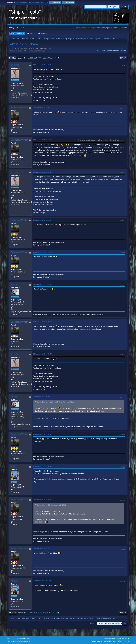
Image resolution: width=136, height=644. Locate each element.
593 (32, 58)
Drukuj (123, 58)
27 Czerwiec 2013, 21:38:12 (42, 322)
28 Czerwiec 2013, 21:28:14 (42, 549)
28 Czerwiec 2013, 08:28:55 (42, 397)
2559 (54, 58)
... (29, 58)
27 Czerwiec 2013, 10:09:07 (42, 220)
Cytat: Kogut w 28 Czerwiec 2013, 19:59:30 (53, 505)
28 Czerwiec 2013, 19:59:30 (42, 466)
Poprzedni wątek (104, 50)
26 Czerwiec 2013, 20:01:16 (42, 108)
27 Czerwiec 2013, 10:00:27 (42, 172)
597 (48, 58)
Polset (14, 285)
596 (44, 58)
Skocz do (93, 624)
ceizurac (15, 65)
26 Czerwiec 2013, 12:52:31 (42, 65)
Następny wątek (119, 50)
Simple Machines (25, 639)
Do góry (13, 613)
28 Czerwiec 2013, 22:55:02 (42, 581)
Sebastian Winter (19, 108)
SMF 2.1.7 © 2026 (13, 639)
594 (35, 58)
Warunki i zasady (116, 639)
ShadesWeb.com (25, 641)
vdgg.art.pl (91, 28)
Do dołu (13, 58)
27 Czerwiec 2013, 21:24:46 (42, 284)
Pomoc (107, 639)
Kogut (14, 466)
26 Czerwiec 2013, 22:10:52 (42, 140)
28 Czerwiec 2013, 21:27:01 (42, 500)
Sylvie (97, 39)
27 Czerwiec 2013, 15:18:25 (42, 252)
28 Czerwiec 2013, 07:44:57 (42, 354)
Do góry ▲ (126, 639)
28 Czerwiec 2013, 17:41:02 (42, 434)
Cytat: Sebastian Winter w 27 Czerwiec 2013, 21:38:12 (57, 402)
